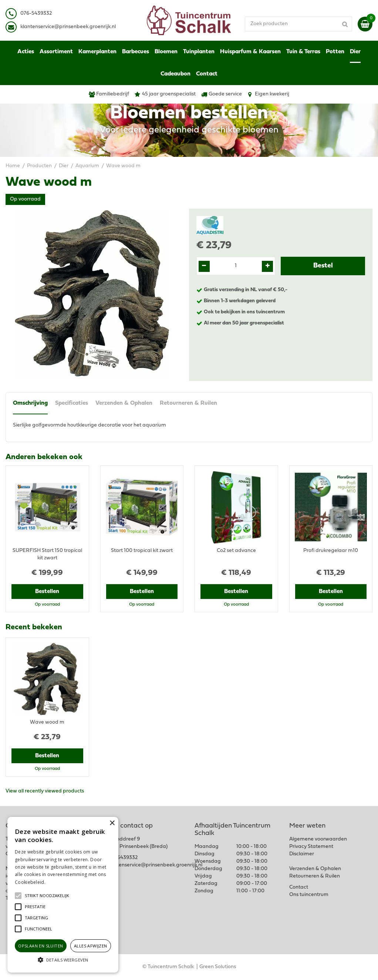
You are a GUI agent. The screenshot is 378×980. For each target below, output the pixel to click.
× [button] (112, 823)
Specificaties (72, 403)
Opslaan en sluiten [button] (40, 946)
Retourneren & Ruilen (188, 403)
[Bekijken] (365, 24)
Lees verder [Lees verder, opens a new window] (59, 882)
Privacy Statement (311, 847)
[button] (47, 896)
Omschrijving (30, 403)
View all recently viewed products (45, 791)
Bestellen (47, 592)
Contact (299, 887)
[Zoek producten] (298, 24)
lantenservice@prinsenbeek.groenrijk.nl (69, 27)
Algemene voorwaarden (318, 839)
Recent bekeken (34, 627)
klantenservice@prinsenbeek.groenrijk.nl (155, 865)
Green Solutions (218, 967)
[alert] (63, 895)
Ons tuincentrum (309, 895)
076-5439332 (122, 858)
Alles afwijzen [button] (91, 946)
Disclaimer (302, 854)
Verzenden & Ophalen (124, 403)
